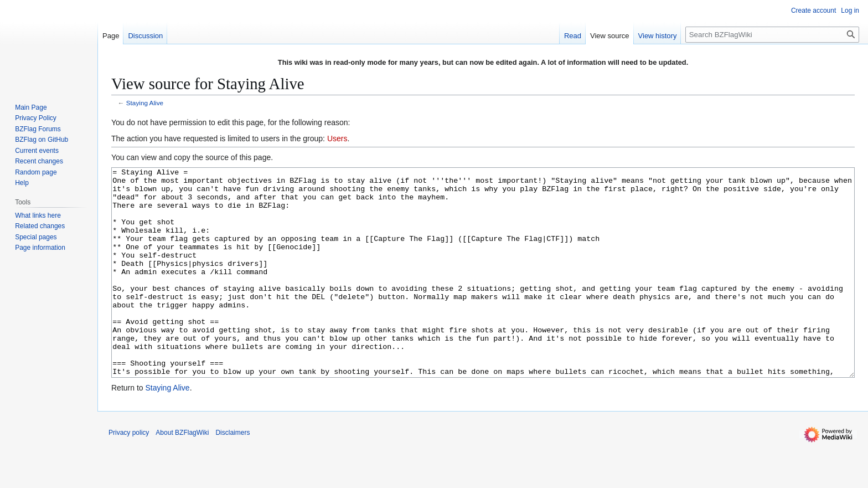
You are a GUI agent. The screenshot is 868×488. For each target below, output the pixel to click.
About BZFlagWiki (182, 474)
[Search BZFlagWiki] (772, 35)
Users (337, 138)
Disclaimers (232, 474)
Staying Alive (145, 103)
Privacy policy (129, 474)
